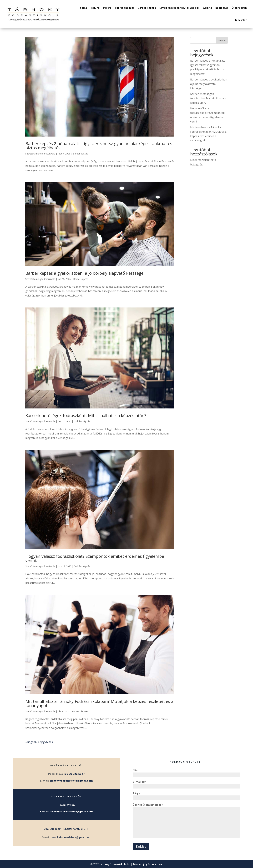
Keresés (222, 40)
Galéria (207, 8)
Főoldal (83, 8)
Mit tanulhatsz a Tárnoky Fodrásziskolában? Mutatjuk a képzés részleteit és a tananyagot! (99, 703)
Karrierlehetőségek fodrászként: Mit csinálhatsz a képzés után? (86, 415)
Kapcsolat (241, 20)
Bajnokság (222, 8)
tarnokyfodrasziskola (44, 154)
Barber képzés (147, 8)
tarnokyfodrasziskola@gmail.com (71, 781)
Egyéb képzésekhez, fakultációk (179, 8)
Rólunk (95, 8)
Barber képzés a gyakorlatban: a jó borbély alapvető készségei (85, 273)
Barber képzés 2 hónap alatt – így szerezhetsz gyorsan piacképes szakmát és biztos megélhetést (99, 146)
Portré (107, 8)
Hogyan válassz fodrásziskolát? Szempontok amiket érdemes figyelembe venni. (95, 558)
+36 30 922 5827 (74, 774)
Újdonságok (239, 8)
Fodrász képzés (125, 8)
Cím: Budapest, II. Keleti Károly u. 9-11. (66, 829)
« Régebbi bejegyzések (39, 742)
